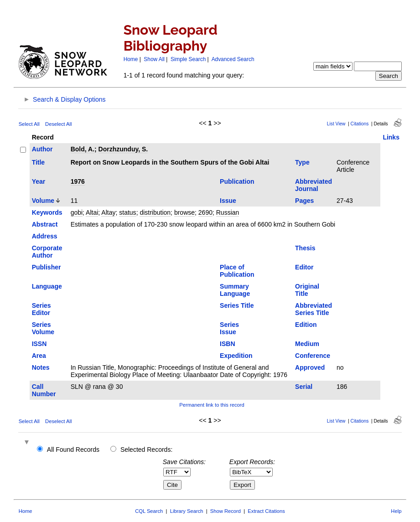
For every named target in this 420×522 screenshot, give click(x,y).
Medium (307, 344)
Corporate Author (47, 252)
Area (39, 356)
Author (42, 149)
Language (47, 286)
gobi (77, 212)
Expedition (236, 356)
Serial (304, 387)
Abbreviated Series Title (314, 309)
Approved (310, 367)
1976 (78, 181)
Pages (304, 201)
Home (131, 59)
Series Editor (41, 309)
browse (184, 212)
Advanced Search (233, 59)
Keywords (47, 212)
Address (45, 236)
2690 (205, 212)
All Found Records (73, 450)
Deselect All (58, 124)
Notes (41, 367)
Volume (43, 201)
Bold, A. (83, 149)
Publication (237, 181)
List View (336, 124)
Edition (306, 325)
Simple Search (188, 59)
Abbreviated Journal (314, 185)
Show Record (226, 511)
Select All (29, 124)
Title (39, 162)
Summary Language (235, 290)
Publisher (47, 267)
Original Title (307, 290)
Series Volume (43, 328)
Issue (228, 201)
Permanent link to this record (212, 405)
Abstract (45, 224)
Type (302, 162)
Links (391, 137)
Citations (360, 124)
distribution (155, 212)
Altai (92, 212)
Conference (313, 356)
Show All (154, 59)
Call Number (44, 390)
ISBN (227, 344)
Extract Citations (266, 511)
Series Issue (229, 328)
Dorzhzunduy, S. (123, 149)
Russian (228, 212)
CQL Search (149, 511)
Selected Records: (146, 450)
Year (39, 181)
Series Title (237, 305)
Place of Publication (237, 271)
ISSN (39, 344)
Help (396, 511)
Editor (304, 267)
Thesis (305, 248)
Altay (108, 212)
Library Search (187, 511)
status (127, 212)
